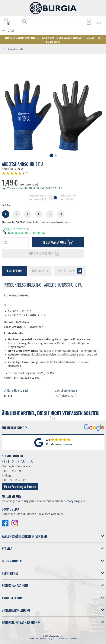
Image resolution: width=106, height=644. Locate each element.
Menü (11, 31)
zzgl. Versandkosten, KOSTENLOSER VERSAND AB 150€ (32, 188)
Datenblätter (40, 271)
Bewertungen (70, 271)
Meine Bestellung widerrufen (20, 487)
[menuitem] (26, 21)
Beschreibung (14, 271)
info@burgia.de (76, 501)
